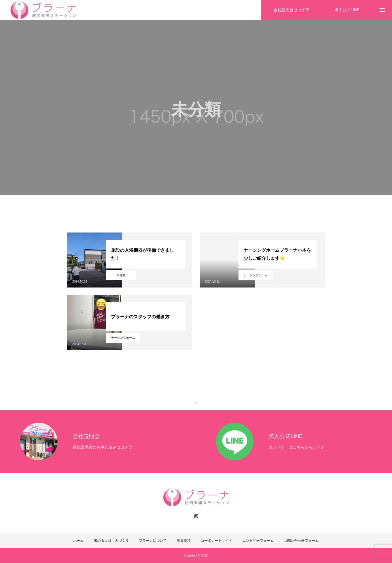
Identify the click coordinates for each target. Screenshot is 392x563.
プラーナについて (153, 540)
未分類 (121, 275)
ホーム (78, 540)
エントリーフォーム (258, 540)
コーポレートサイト (216, 540)
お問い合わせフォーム (301, 540)
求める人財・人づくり (111, 540)
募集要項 (184, 540)
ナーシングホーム (255, 275)
